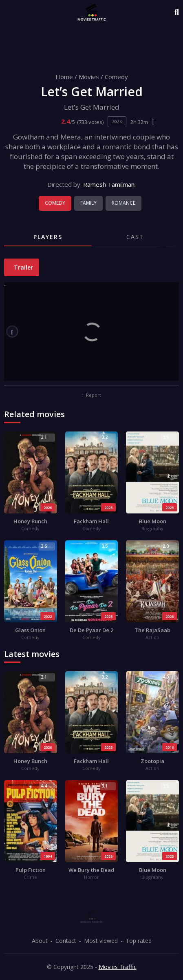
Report (92, 395)
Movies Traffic (118, 967)
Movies (89, 77)
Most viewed (101, 941)
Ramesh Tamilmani (109, 184)
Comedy (116, 77)
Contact (66, 941)
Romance (123, 203)
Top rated (139, 941)
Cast (135, 237)
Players (48, 237)
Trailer (23, 267)
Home (64, 77)
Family (88, 203)
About (40, 941)
